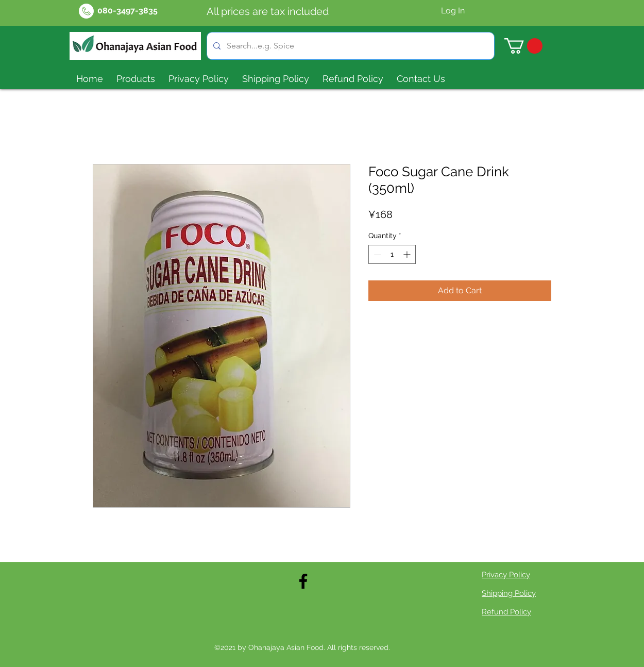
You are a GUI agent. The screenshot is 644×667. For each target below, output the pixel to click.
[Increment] (408, 254)
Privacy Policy (506, 575)
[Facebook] (303, 581)
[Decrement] (376, 254)
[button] (523, 46)
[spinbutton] (392, 254)
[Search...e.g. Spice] (350, 46)
